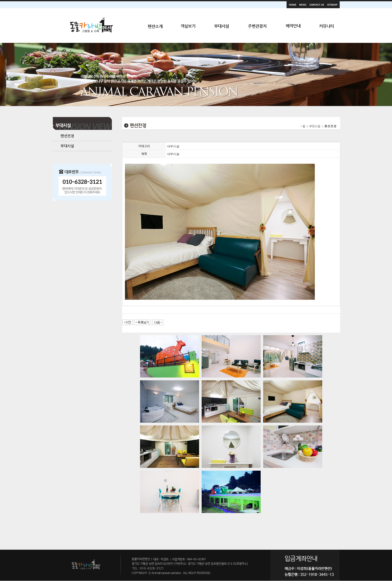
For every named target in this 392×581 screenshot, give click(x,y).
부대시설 (67, 146)
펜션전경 (67, 136)
